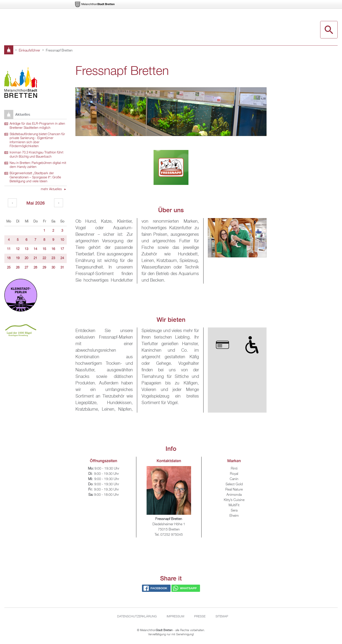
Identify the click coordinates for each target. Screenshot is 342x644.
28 (35, 268)
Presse (200, 616)
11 (9, 249)
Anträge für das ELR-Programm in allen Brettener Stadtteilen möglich (37, 126)
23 (53, 258)
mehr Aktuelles (52, 189)
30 (53, 268)
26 (18, 268)
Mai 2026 (36, 203)
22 (44, 258)
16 (53, 249)
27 (26, 268)
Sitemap (222, 616)
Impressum (175, 616)
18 (9, 258)
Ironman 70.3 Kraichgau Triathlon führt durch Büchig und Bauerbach (36, 155)
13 (26, 249)
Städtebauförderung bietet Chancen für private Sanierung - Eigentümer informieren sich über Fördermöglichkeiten (37, 140)
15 (44, 249)
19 (18, 258)
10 (62, 240)
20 (26, 258)
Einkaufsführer (29, 51)
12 (18, 249)
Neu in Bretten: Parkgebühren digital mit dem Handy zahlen (38, 165)
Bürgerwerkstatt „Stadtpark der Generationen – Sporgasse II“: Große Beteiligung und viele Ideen (35, 177)
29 (44, 268)
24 (62, 258)
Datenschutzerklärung (137, 616)
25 (9, 268)
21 (35, 258)
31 (62, 268)
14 (35, 249)
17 (62, 249)
